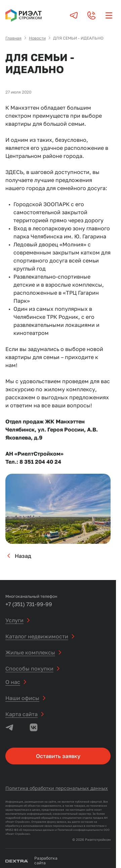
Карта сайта (22, 714)
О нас (13, 682)
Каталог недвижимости (37, 636)
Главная (13, 38)
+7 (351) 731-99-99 (29, 604)
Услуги (14, 620)
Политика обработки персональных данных (57, 788)
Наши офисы (22, 698)
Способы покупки (29, 669)
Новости (37, 38)
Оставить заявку (58, 756)
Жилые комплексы (30, 652)
